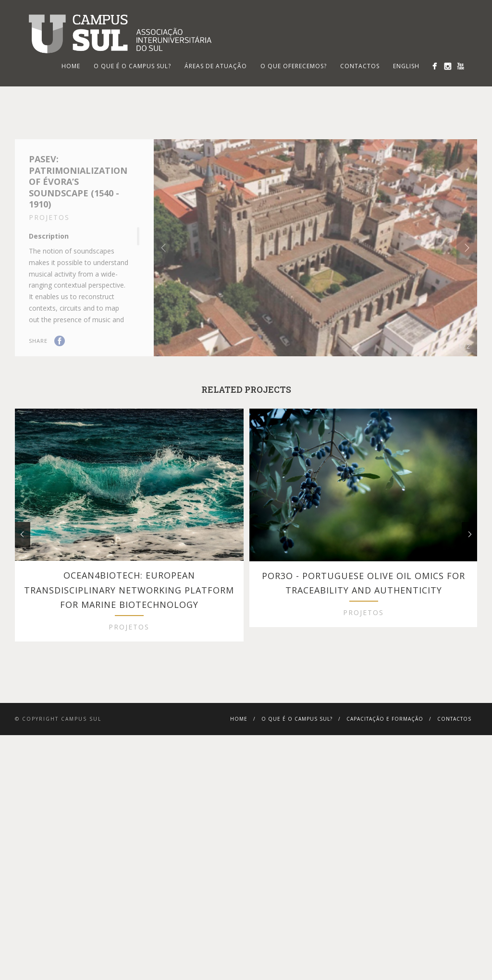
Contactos (360, 66)
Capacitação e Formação (385, 759)
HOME (71, 66)
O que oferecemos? (294, 66)
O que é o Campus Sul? (132, 66)
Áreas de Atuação (216, 66)
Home (239, 759)
